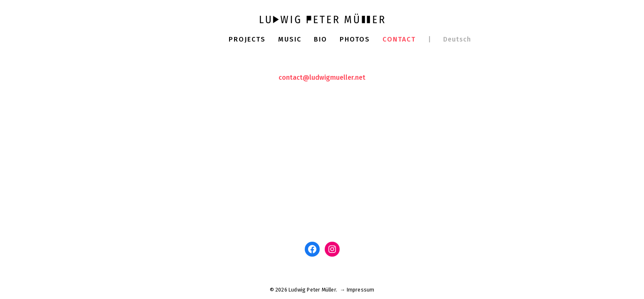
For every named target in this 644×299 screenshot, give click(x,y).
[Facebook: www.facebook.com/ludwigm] (312, 249)
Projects (247, 39)
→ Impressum (357, 290)
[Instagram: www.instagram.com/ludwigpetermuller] (332, 249)
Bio (321, 39)
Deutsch (457, 39)
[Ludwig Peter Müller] (322, 18)
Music (290, 39)
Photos (355, 39)
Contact (399, 39)
